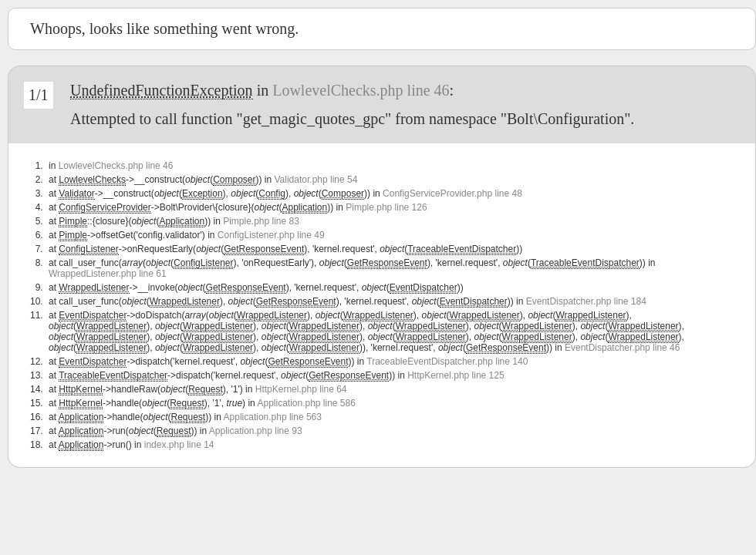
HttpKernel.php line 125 (456, 375)
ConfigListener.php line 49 (271, 235)
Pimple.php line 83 (261, 221)
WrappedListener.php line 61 (108, 274)
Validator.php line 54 (316, 180)
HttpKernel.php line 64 (301, 389)
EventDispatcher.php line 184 (586, 301)
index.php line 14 (179, 445)
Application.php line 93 (256, 431)
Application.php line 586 (306, 403)
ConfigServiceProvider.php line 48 (452, 193)
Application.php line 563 (273, 417)
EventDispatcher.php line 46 (622, 348)
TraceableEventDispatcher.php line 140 (447, 362)
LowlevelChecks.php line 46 (361, 90)
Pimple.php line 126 (386, 207)
